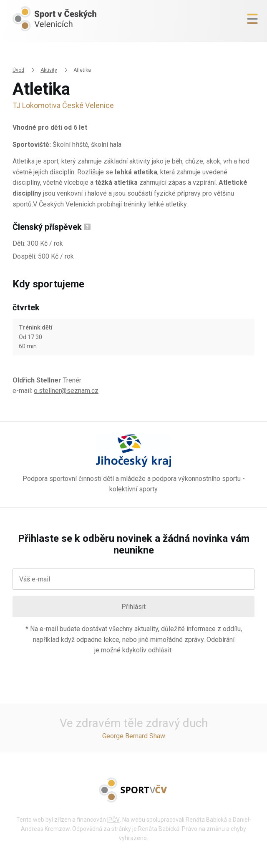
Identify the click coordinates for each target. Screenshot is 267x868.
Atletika (82, 70)
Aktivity (49, 70)
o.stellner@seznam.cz (66, 391)
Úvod (18, 70)
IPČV (113, 820)
